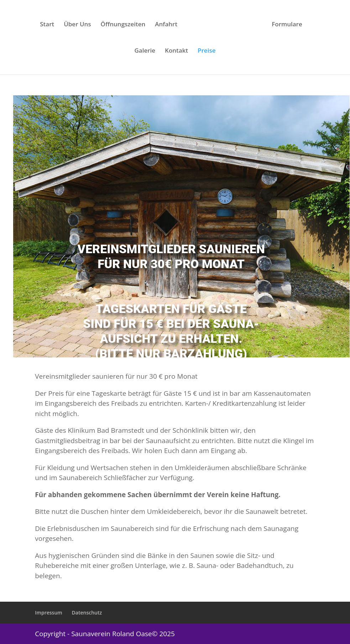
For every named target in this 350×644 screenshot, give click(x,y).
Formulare (287, 25)
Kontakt (176, 51)
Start (47, 25)
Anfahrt (166, 25)
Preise (207, 51)
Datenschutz (87, 613)
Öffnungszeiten (123, 25)
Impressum (48, 613)
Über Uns (77, 25)
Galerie (145, 51)
